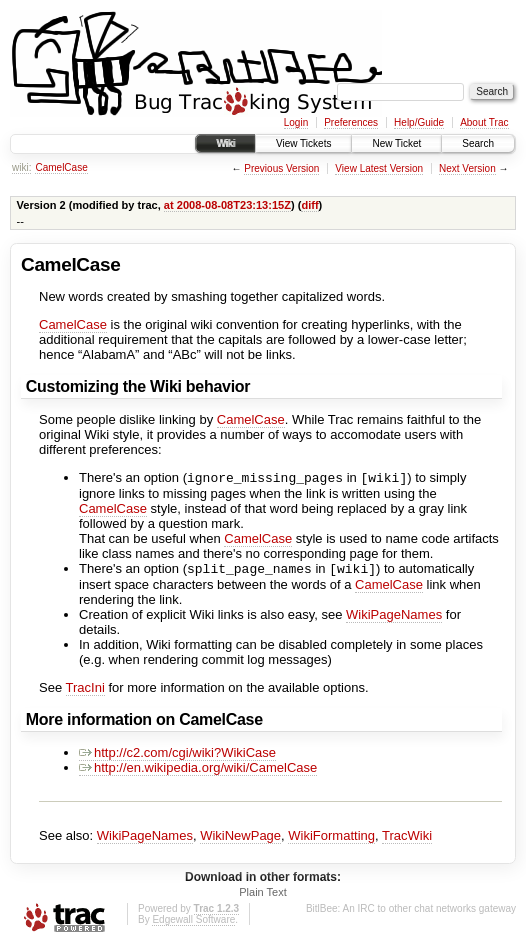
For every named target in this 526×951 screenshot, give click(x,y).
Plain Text (263, 896)
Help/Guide (419, 122)
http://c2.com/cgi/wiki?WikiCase (177, 756)
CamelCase (61, 167)
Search (478, 143)
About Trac (484, 122)
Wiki (225, 143)
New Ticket (396, 143)
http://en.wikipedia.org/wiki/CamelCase (198, 771)
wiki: (21, 167)
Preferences (351, 122)
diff (309, 205)
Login (296, 122)
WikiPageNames (394, 618)
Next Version (467, 168)
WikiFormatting (331, 839)
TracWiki (407, 839)
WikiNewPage (240, 839)
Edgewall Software (193, 923)
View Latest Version (379, 168)
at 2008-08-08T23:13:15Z (227, 205)
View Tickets (303, 143)
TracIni (85, 691)
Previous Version (281, 168)
